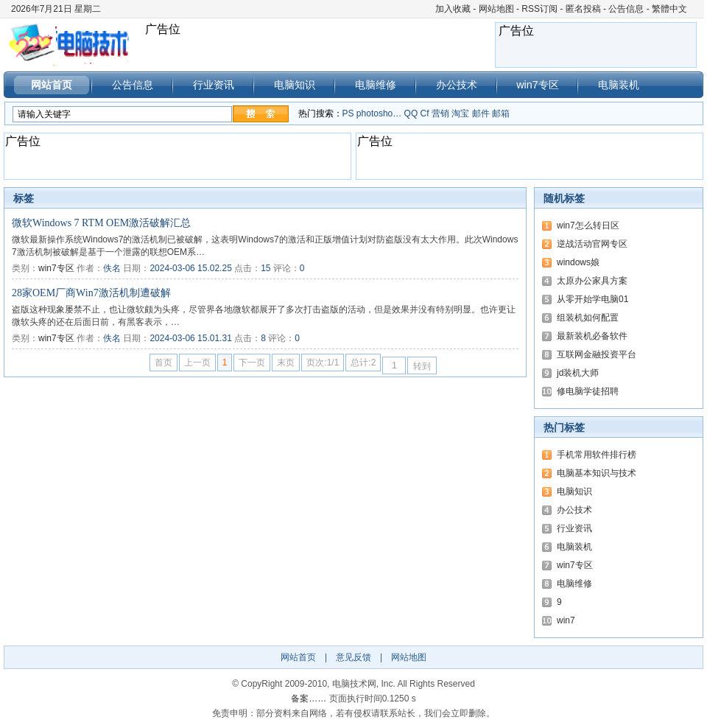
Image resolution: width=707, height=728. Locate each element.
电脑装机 (619, 85)
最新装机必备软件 (592, 336)
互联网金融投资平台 (597, 354)
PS (348, 113)
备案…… (309, 699)
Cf (425, 113)
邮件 (481, 113)
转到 (422, 366)
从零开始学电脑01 (592, 299)
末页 (286, 363)
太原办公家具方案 (592, 281)
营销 (440, 113)
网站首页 (52, 85)
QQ (411, 113)
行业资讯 (214, 85)
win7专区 (538, 85)
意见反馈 (353, 657)
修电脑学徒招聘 (588, 391)
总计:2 (363, 363)
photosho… (379, 113)
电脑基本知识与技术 (597, 473)
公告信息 (626, 9)
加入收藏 (453, 9)
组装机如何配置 (588, 318)
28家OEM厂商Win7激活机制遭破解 (91, 293)
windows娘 (578, 262)
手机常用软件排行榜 (597, 455)
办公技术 (457, 85)
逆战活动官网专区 (592, 244)
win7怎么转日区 (588, 225)
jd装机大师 (578, 373)
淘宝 (460, 113)
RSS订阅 (539, 9)
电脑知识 (295, 85)
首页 (163, 363)
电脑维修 (376, 85)
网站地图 (496, 9)
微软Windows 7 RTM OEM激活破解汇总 (101, 223)
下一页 (252, 363)
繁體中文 (669, 9)
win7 (566, 620)
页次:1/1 (323, 363)
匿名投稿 (583, 9)
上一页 (197, 363)
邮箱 (501, 113)
